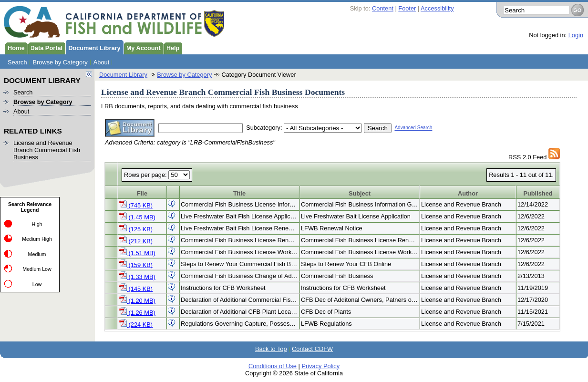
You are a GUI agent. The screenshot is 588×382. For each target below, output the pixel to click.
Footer (407, 8)
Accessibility (437, 8)
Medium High (37, 239)
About (101, 62)
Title (239, 193)
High (37, 224)
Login (576, 35)
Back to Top (271, 349)
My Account (142, 47)
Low (37, 284)
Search (17, 62)
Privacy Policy (320, 366)
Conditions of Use (273, 366)
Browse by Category (60, 62)
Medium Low (37, 269)
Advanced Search (413, 128)
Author (468, 193)
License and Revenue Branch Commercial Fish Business (47, 150)
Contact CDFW (312, 349)
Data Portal (45, 47)
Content (383, 8)
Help (172, 47)
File (142, 193)
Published (538, 193)
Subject (360, 193)
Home (15, 47)
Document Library (93, 47)
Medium (37, 254)
